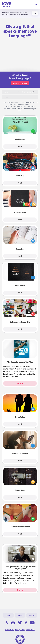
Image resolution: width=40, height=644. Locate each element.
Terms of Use (9, 630)
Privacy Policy (20, 630)
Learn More (24, 14)
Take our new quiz (20, 83)
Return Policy (31, 630)
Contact (32, 615)
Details (20, 147)
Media (20, 615)
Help (8, 615)
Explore (20, 383)
